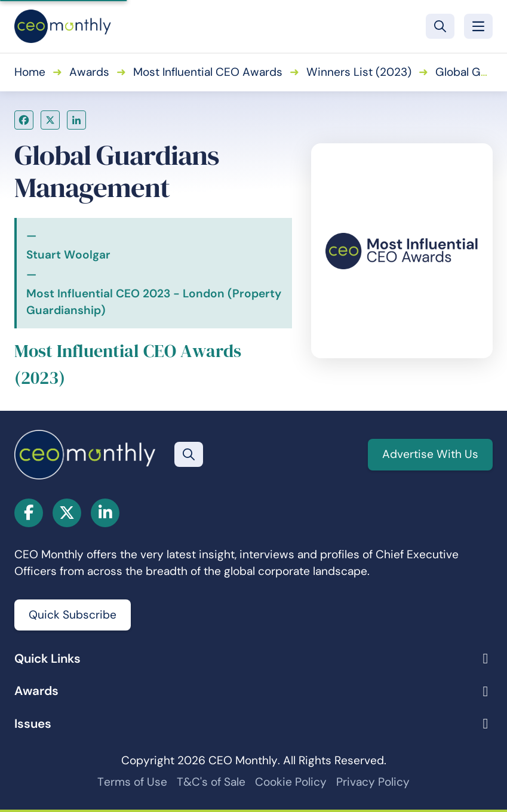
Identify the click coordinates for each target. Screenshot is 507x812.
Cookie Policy (291, 782)
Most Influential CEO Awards (208, 72)
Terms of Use (132, 782)
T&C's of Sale (211, 782)
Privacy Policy (373, 782)
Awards (89, 72)
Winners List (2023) (359, 72)
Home (30, 72)
